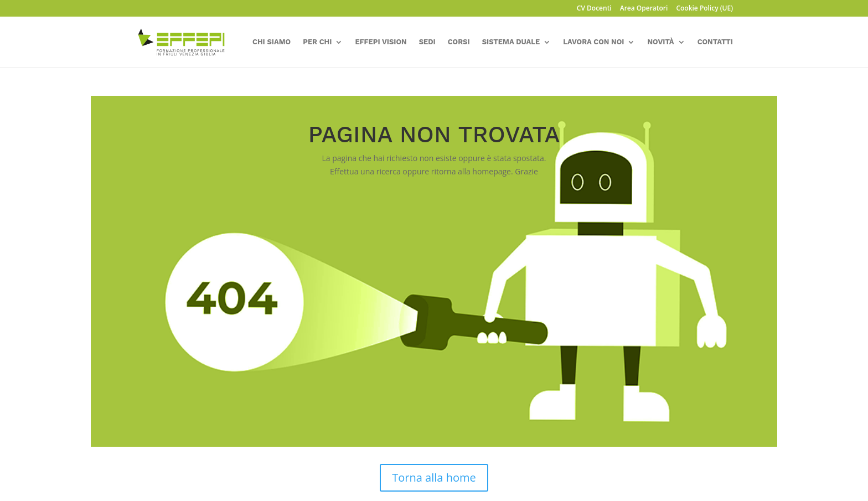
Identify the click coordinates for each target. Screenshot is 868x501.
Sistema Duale (511, 42)
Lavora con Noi (593, 42)
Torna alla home (434, 477)
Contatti (715, 42)
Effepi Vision (381, 42)
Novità (660, 42)
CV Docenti (594, 9)
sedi (427, 42)
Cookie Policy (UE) (704, 9)
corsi (459, 42)
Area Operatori (644, 9)
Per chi (317, 42)
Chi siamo (272, 42)
